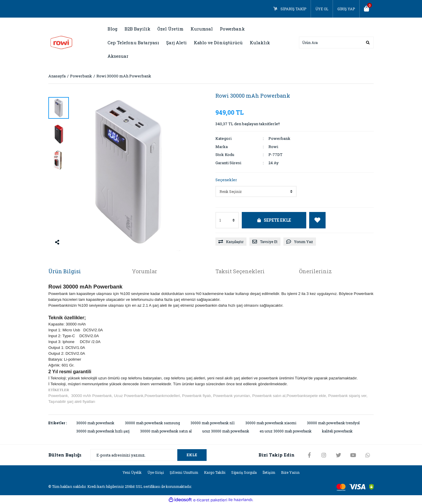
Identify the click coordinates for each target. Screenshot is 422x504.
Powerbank (279, 138)
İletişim (269, 472)
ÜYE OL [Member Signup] (322, 9)
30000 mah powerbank (95, 423)
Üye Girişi (156, 472)
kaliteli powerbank (337, 431)
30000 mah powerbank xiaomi (271, 423)
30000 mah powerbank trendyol (333, 423)
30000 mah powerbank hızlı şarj (103, 431)
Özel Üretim (170, 29)
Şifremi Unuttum (184, 472)
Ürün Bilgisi (65, 271)
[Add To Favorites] (317, 220)
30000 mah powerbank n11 (213, 423)
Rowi (273, 147)
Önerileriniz (315, 271)
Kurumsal (202, 29)
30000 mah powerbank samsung (152, 423)
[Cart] (367, 9)
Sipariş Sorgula (244, 472)
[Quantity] (227, 220)
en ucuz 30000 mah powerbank (286, 431)
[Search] (336, 43)
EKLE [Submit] (192, 455)
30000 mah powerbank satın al (166, 431)
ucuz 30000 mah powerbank (226, 431)
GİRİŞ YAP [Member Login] (346, 9)
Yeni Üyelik (132, 472)
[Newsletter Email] (148, 455)
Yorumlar (144, 271)
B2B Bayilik (137, 29)
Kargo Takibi (215, 472)
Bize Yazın (290, 472)
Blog (113, 29)
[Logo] (61, 42)
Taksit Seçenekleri (240, 271)
